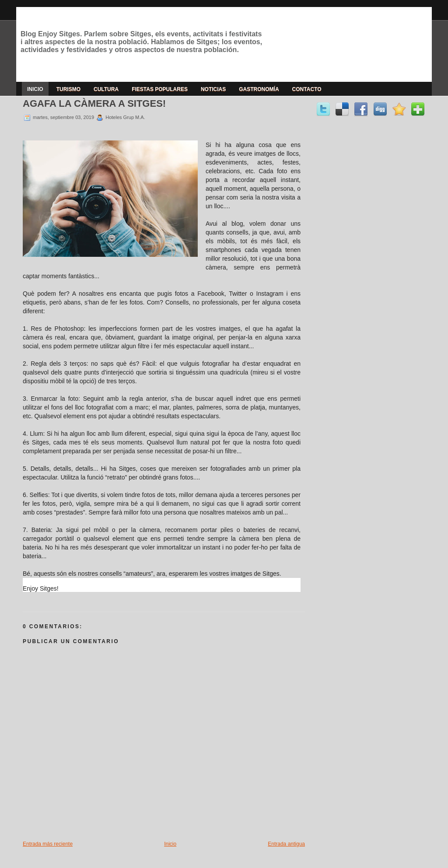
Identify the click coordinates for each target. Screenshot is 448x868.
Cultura (106, 89)
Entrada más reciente (48, 844)
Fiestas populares (160, 89)
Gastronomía (259, 89)
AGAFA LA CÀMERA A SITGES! (94, 103)
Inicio (35, 89)
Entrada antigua (286, 844)
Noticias (213, 89)
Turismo (68, 89)
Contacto (307, 89)
